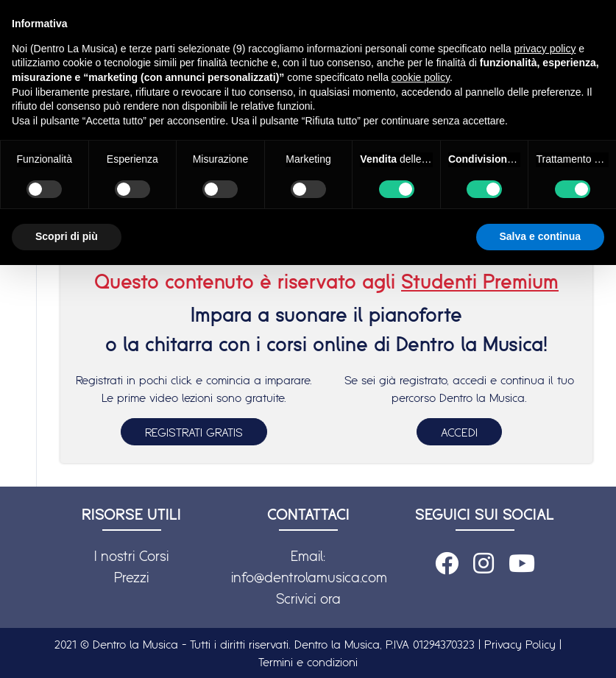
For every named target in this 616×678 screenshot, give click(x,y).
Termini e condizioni (308, 662)
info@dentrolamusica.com (309, 577)
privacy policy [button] (545, 49)
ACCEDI (459, 432)
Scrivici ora (308, 598)
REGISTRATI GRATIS (194, 432)
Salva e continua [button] (540, 236)
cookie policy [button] (421, 77)
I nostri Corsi (131, 556)
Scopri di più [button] (67, 236)
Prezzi (131, 577)
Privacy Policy (520, 644)
